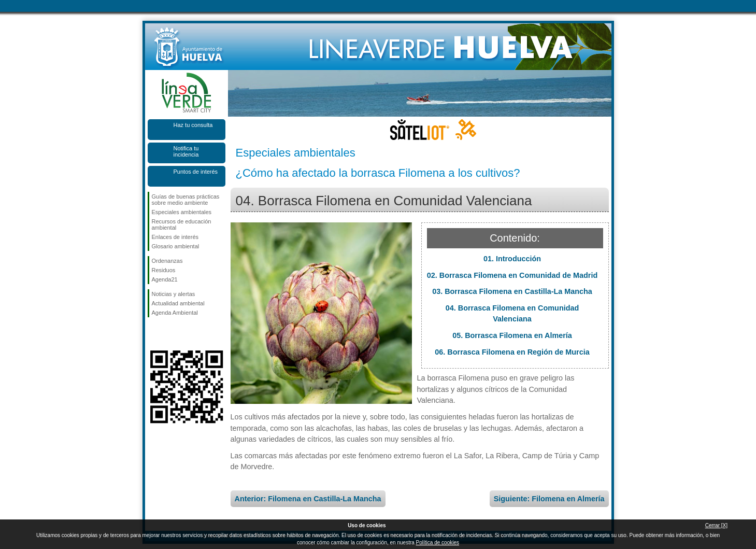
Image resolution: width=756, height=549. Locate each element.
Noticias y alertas (174, 294)
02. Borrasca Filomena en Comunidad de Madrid (512, 275)
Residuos (164, 270)
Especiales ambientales (182, 212)
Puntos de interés (196, 172)
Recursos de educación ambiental (182, 224)
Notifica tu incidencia (186, 151)
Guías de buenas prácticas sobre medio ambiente (186, 200)
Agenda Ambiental (175, 313)
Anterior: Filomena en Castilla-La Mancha (308, 499)
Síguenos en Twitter (171, 334)
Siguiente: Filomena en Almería (549, 499)
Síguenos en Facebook (154, 334)
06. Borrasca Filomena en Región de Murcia (512, 352)
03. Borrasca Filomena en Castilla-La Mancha (512, 291)
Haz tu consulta (193, 125)
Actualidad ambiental (178, 303)
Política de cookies (438, 543)
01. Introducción (512, 259)
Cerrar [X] (716, 525)
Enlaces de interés (175, 237)
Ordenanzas (167, 261)
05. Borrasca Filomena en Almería (512, 335)
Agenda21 (165, 279)
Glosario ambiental (176, 246)
